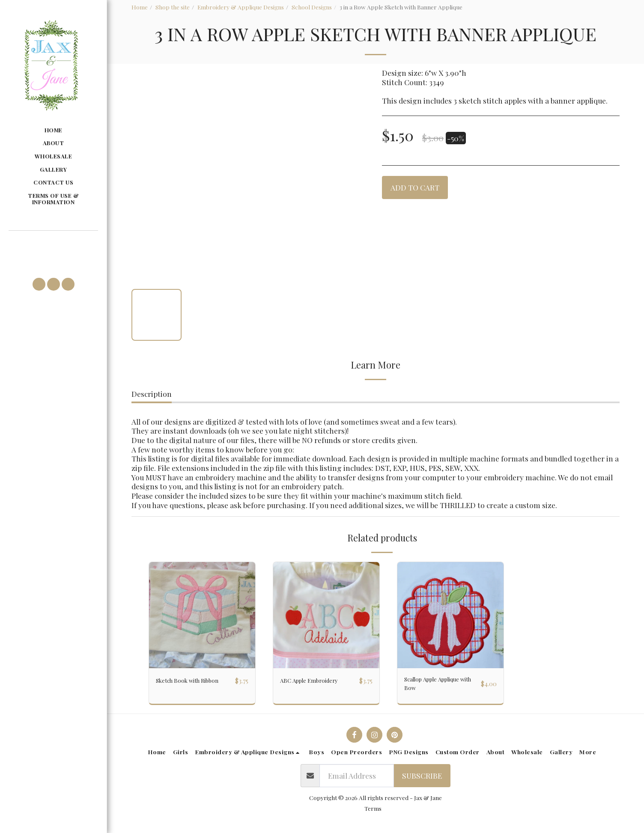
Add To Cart (415, 187)
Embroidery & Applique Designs (241, 7)
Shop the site (173, 7)
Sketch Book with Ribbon (186, 686)
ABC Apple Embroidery (319, 680)
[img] (202, 615)
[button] (53, 243)
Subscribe (422, 781)
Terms (373, 813)
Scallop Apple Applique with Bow (436, 686)
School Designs (312, 7)
